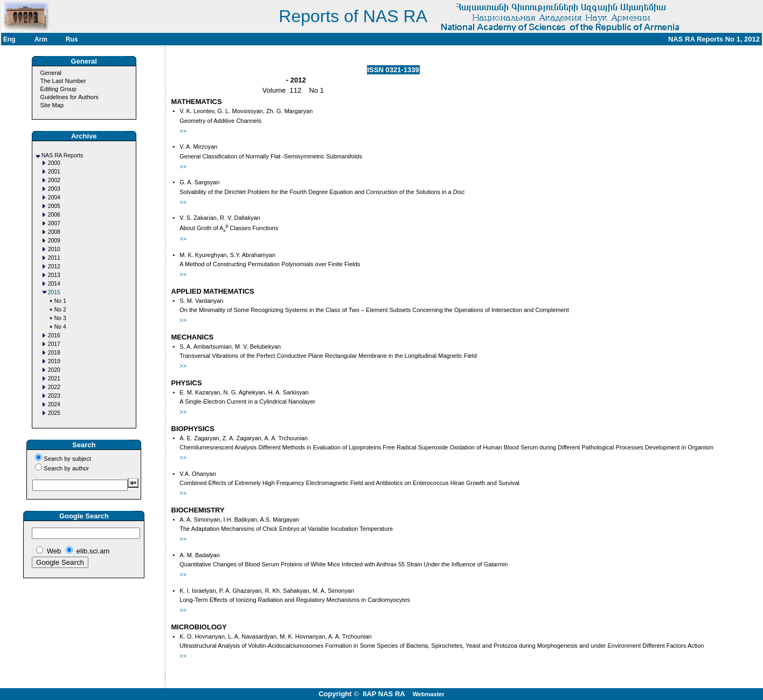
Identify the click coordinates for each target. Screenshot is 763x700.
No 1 (60, 301)
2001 (54, 172)
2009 (54, 241)
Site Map (52, 105)
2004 (54, 197)
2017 (54, 344)
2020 (54, 370)
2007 (54, 223)
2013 (54, 275)
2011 (54, 258)
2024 (54, 404)
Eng (9, 39)
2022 (54, 387)
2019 (54, 361)
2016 (54, 335)
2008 (54, 232)
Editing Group (58, 89)
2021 (54, 379)
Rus (72, 39)
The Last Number (63, 81)
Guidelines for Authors (70, 97)
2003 (54, 189)
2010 (54, 249)
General (51, 73)
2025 (54, 413)
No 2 (60, 310)
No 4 (60, 327)
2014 (54, 284)
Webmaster (429, 694)
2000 (54, 163)
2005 (54, 206)
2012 (54, 266)
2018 (54, 353)
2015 (54, 292)
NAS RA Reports (62, 155)
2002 (54, 180)
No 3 (60, 318)
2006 (54, 215)
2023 (54, 396)
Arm (41, 39)
